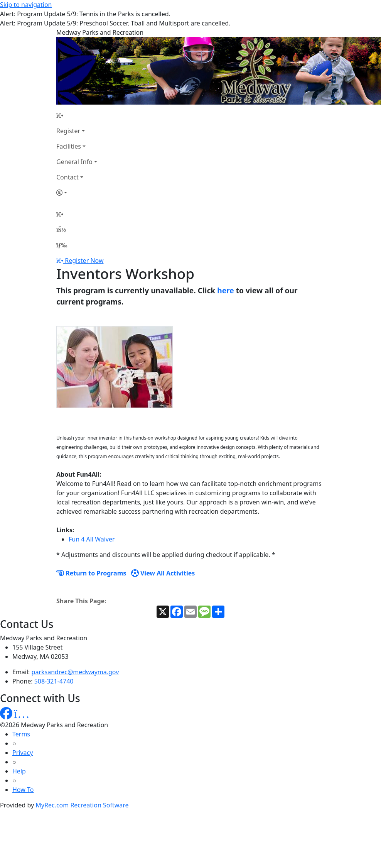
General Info (74, 162)
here (226, 290)
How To (23, 790)
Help (19, 771)
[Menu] (62, 245)
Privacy (23, 753)
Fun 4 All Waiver (92, 539)
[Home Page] (77, 115)
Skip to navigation (26, 5)
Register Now (84, 261)
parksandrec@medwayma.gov (75, 672)
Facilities (69, 146)
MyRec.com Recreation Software (82, 805)
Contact (67, 177)
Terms (21, 734)
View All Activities (163, 573)
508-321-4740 (54, 681)
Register (68, 131)
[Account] (77, 193)
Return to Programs (91, 573)
